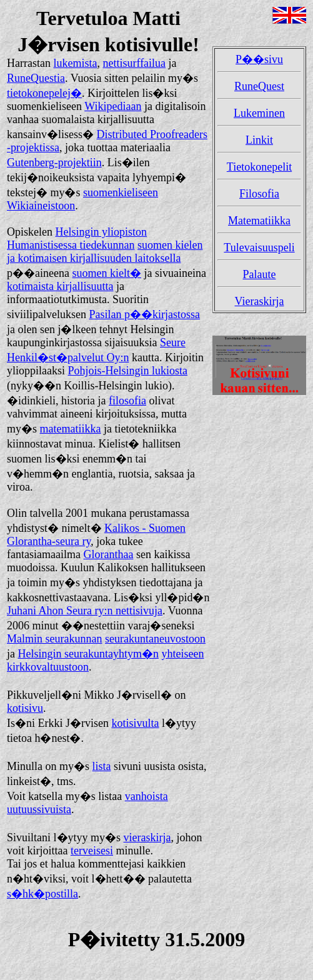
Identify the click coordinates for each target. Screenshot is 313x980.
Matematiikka (259, 221)
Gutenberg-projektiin (54, 162)
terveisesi (92, 851)
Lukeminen (259, 113)
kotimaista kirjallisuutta (60, 286)
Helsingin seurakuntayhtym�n (88, 654)
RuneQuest (259, 86)
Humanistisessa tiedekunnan (71, 245)
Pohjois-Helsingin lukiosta (128, 371)
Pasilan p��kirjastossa (144, 314)
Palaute (260, 274)
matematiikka (71, 429)
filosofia (127, 401)
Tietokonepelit (259, 167)
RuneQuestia (36, 78)
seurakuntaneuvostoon (155, 639)
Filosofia (259, 194)
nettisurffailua (134, 63)
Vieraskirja (260, 301)
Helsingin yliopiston (101, 232)
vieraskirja (147, 837)
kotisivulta (135, 723)
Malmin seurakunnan (54, 639)
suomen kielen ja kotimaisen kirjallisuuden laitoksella (105, 252)
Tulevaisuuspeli (259, 247)
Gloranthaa (108, 554)
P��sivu (259, 59)
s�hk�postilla (42, 894)
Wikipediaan (113, 106)
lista (102, 766)
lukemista (75, 63)
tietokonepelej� (44, 93)
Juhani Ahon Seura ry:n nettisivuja (85, 611)
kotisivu (25, 708)
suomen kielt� (107, 273)
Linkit (259, 140)
